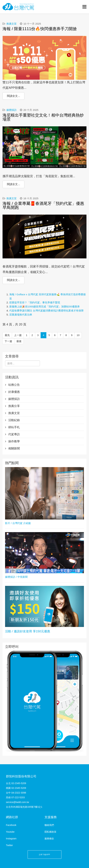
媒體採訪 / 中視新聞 (16, 577)
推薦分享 (14, 406)
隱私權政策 (50, 832)
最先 (7, 335)
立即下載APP (44, 855)
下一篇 (8, 341)
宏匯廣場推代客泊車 (21, 315)
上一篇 (18, 335)
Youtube (10, 832)
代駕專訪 (14, 434)
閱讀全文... (13, 96)
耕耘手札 (14, 427)
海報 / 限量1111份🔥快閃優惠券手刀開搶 (40, 29)
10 (78, 335)
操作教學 (14, 441)
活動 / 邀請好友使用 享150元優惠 (28, 631)
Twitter (9, 845)
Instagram (11, 839)
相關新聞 (14, 448)
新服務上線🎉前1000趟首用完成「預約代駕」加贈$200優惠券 (44, 306)
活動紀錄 (14, 420)
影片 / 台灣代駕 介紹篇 (18, 523)
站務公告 (14, 385)
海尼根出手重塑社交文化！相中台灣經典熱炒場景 (43, 117)
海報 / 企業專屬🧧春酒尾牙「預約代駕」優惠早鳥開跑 (43, 205)
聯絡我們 (49, 825)
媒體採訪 (12, 110)
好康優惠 (14, 392)
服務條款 (49, 839)
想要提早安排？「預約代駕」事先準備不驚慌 (35, 302)
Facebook (11, 825)
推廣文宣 (12, 24)
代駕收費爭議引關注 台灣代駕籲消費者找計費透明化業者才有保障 (46, 311)
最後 (19, 341)
